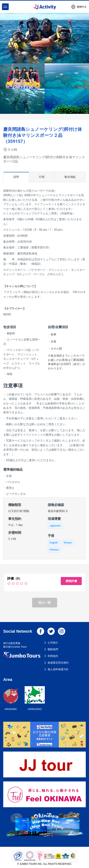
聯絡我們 (53, 649)
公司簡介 (53, 643)
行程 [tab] (42, 177)
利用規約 (53, 656)
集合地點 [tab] (70, 177)
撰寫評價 (71, 581)
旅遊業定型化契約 (58, 663)
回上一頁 (45, 603)
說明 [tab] (16, 177)
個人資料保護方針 (58, 669)
